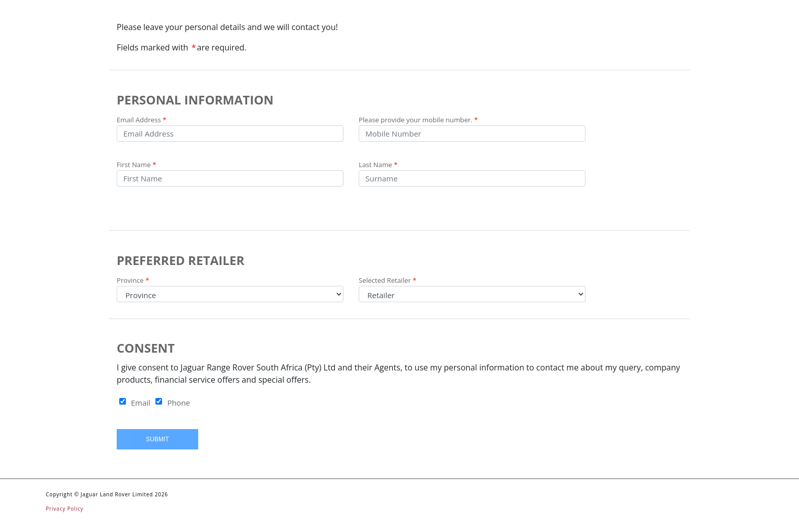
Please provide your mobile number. (418, 120)
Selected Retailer (388, 280)
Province (133, 280)
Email (141, 403)
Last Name (378, 165)
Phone (179, 403)
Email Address (141, 120)
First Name (137, 165)
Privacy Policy (65, 509)
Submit (157, 439)
